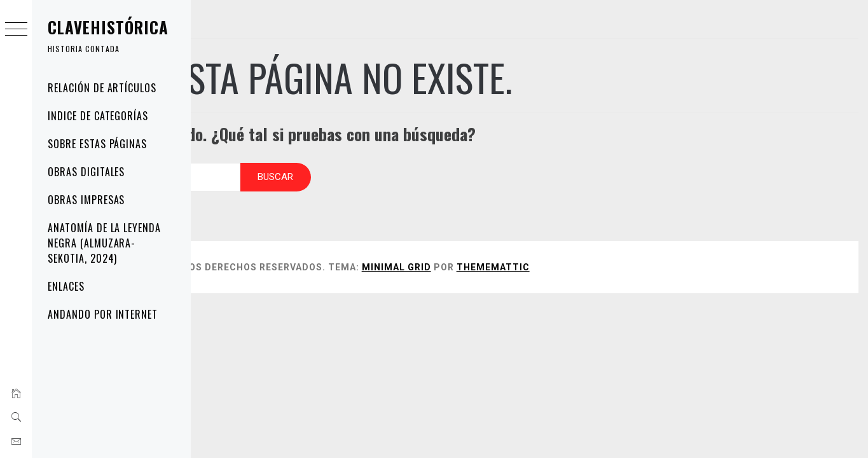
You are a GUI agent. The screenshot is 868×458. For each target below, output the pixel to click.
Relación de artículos (102, 88)
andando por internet (103, 314)
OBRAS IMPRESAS (86, 200)
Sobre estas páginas (97, 144)
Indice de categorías (98, 116)
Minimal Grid (521, 254)
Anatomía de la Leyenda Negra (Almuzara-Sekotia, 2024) (104, 243)
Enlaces (66, 286)
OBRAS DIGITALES (86, 172)
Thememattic (618, 254)
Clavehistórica (108, 27)
